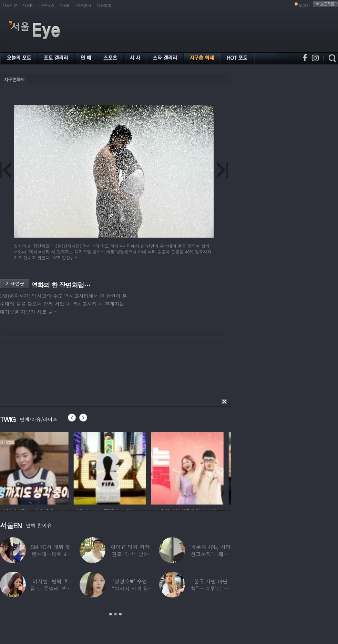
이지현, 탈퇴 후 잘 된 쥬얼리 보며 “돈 (50, 588)
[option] (36, 467)
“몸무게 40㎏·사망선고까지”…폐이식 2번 (210, 554)
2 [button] (115, 614)
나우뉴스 (47, 5)
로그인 (304, 5)
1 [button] (111, 614)
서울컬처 (104, 5)
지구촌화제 (14, 79)
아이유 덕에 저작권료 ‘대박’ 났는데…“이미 (130, 554)
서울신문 (10, 5)
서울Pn (28, 5)
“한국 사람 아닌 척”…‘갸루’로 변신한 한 (210, 588)
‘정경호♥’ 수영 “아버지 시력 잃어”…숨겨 (130, 588)
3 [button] (120, 614)
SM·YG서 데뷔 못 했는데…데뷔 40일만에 (50, 554)
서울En (65, 5)
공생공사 (84, 5)
